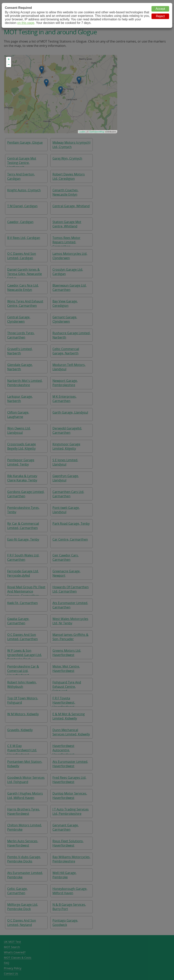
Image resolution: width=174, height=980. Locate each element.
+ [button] (9, 59)
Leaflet (82, 132)
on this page (26, 23)
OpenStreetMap (97, 132)
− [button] (9, 65)
